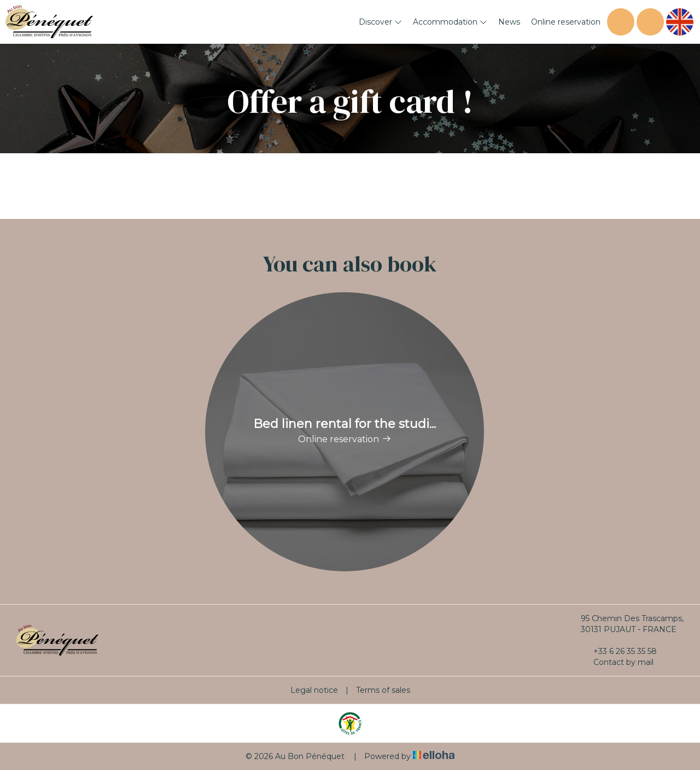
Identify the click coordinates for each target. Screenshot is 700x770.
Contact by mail (617, 662)
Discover (380, 22)
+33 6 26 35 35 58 (619, 651)
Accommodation (450, 22)
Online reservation (566, 22)
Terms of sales (383, 690)
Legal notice (314, 690)
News (509, 22)
